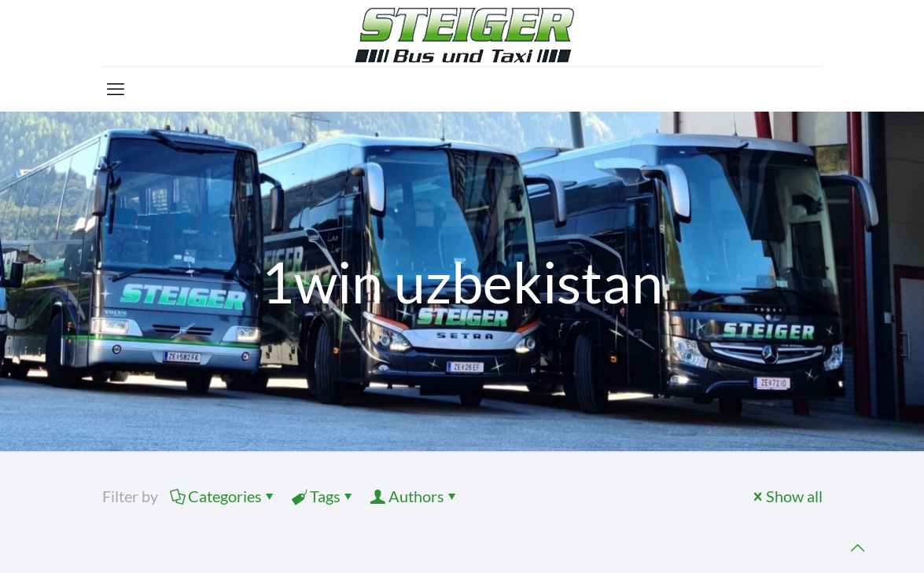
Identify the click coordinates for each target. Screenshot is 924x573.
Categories (224, 496)
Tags (324, 496)
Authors (415, 496)
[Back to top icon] (857, 547)
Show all (786, 496)
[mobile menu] (116, 89)
